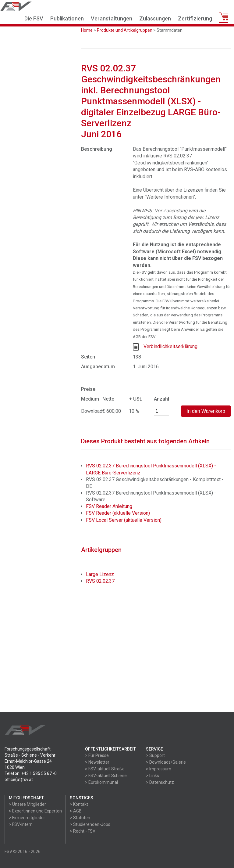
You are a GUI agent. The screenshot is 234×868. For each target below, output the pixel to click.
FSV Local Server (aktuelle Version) (124, 520)
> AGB (76, 811)
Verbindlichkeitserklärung (170, 346)
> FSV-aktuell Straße (105, 769)
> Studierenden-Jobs (90, 824)
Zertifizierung (195, 18)
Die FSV (34, 18)
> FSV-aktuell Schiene (106, 776)
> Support (155, 755)
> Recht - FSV (83, 831)
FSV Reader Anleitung (109, 506)
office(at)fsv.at (19, 780)
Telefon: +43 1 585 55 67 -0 (31, 773)
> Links (152, 776)
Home (87, 30)
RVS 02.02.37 (100, 581)
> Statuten (80, 818)
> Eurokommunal (101, 782)
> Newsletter (97, 762)
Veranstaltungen (112, 18)
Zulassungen (155, 18)
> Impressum (159, 769)
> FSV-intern (21, 824)
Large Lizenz (100, 574)
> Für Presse (97, 755)
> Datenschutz (160, 782)
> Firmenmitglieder (27, 818)
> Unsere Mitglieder (27, 804)
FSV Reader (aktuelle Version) (118, 513)
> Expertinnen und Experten (35, 811)
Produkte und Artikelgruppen (125, 30)
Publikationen (67, 18)
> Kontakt (79, 804)
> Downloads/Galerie (166, 762)
